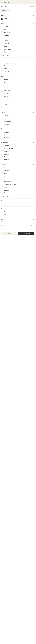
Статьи (4, 532)
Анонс (10, 532)
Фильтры (5, 15)
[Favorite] (16, 41)
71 (22, 521)
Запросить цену (8, 96)
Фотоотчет (16, 532)
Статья (5, 537)
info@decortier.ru (7, 621)
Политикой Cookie (23, 637)
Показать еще (17, 516)
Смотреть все (17, 601)
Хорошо (18, 640)
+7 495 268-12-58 (7, 614)
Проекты (24, 532)
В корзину (8, 41)
